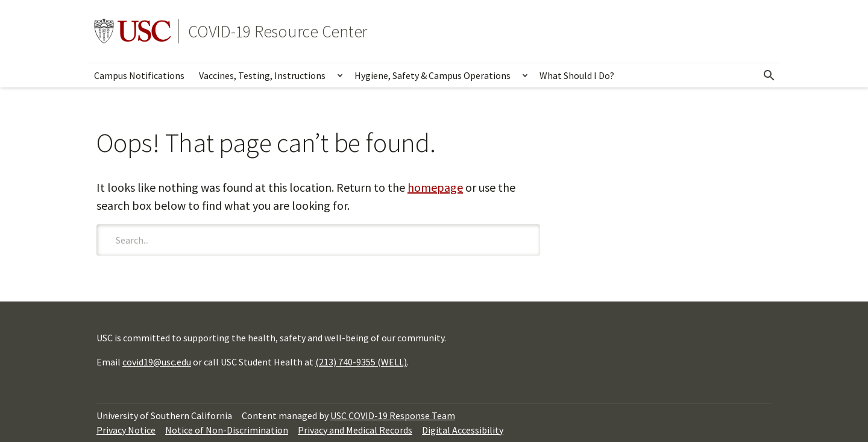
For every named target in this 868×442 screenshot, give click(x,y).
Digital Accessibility (463, 430)
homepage (435, 187)
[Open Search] (769, 75)
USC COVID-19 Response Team (393, 415)
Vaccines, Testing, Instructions (262, 75)
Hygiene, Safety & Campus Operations (432, 75)
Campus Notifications (139, 75)
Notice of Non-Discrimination (227, 430)
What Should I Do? (577, 75)
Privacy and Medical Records (355, 430)
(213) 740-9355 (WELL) (361, 362)
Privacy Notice (126, 430)
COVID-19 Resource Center (278, 31)
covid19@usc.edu (157, 362)
